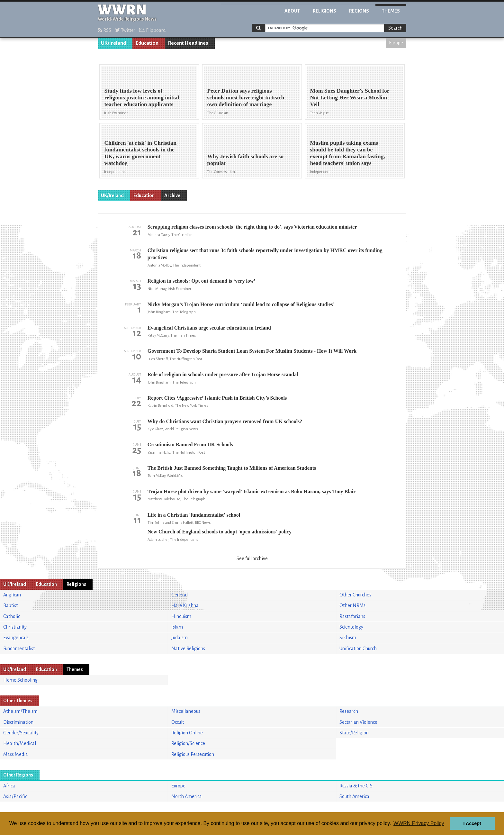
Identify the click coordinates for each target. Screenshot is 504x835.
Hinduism (181, 616)
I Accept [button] (472, 823)
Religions (324, 11)
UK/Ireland (113, 43)
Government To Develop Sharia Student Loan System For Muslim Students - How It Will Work (252, 351)
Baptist (10, 605)
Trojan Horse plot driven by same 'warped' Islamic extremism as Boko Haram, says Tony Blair (252, 491)
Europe (396, 43)
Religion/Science (188, 743)
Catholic (12, 616)
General (180, 595)
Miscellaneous (186, 711)
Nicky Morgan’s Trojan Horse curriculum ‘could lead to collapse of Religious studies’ (241, 304)
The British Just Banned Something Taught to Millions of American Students (232, 468)
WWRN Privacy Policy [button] (419, 823)
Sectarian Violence (358, 722)
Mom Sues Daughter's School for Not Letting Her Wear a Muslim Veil (350, 97)
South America (354, 796)
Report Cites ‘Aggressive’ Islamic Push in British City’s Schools (217, 398)
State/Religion (354, 733)
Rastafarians (352, 616)
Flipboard (152, 30)
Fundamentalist (19, 649)
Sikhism (348, 638)
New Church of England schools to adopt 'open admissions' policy (220, 532)
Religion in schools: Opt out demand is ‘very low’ (202, 281)
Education (147, 43)
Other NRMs (352, 605)
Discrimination (18, 722)
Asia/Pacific (15, 796)
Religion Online (187, 733)
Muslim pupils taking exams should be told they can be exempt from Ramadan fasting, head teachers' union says (347, 153)
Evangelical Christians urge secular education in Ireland (209, 328)
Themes (391, 11)
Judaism (180, 638)
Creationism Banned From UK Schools (190, 445)
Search (395, 28)
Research (349, 711)
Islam (177, 627)
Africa (9, 786)
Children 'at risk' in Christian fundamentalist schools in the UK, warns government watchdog (140, 153)
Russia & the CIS (356, 786)
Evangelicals (16, 638)
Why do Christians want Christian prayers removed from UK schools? (225, 421)
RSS (105, 30)
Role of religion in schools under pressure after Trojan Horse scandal (223, 374)
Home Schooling (20, 680)
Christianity (15, 627)
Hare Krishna (185, 605)
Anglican (12, 595)
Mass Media (16, 754)
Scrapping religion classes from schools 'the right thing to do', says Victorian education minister (252, 227)
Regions (359, 11)
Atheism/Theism (20, 711)
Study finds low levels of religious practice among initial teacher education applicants (142, 97)
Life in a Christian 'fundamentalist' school (194, 515)
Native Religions (188, 649)
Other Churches (355, 595)
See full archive (252, 558)
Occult (178, 722)
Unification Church (358, 649)
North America (187, 796)
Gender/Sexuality (21, 733)
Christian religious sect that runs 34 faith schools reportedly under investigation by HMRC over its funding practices (265, 254)
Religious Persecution (193, 754)
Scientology (351, 627)
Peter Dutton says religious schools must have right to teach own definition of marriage (246, 97)
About (292, 11)
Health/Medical (20, 743)
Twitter (125, 30)
